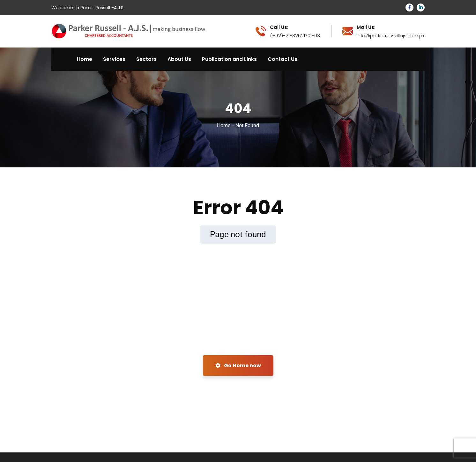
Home (224, 125)
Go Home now (238, 366)
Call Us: (279, 27)
